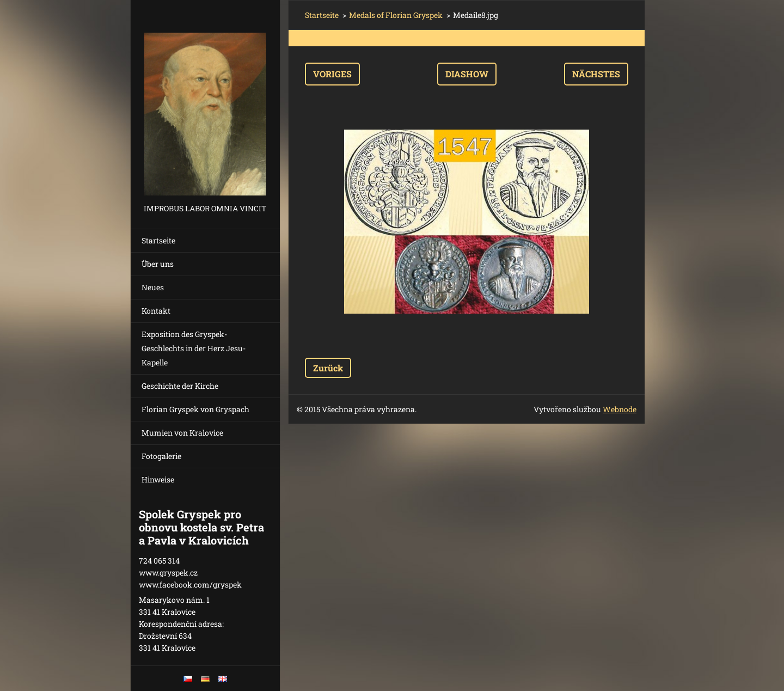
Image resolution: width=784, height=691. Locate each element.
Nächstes (596, 74)
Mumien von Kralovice (182, 433)
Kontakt (156, 311)
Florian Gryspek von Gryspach (195, 409)
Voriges (332, 74)
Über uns (158, 264)
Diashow (467, 74)
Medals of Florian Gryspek (396, 15)
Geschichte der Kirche (180, 386)
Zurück (328, 368)
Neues (153, 287)
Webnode (620, 409)
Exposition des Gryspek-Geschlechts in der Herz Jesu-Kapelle (194, 348)
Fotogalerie (161, 456)
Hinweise (158, 479)
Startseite (158, 240)
